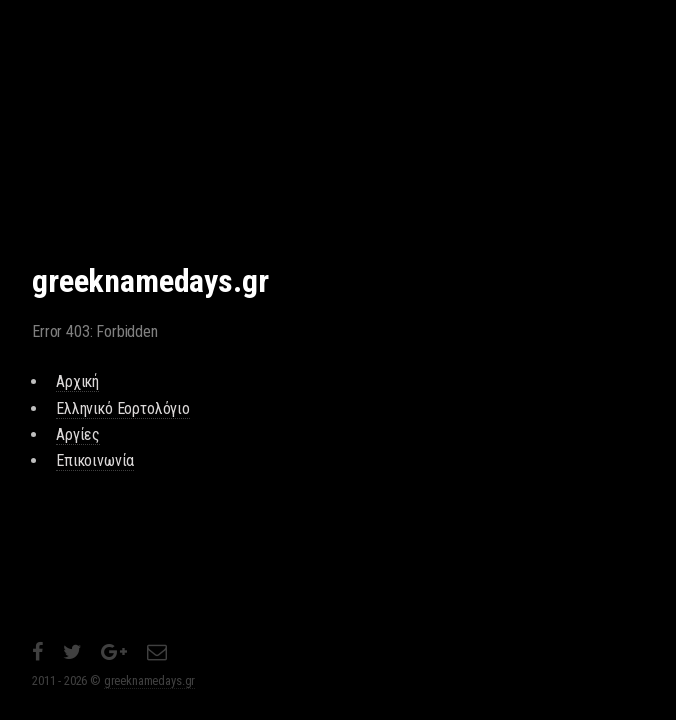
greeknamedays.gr (149, 680)
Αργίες (78, 434)
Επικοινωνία (95, 460)
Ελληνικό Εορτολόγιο (123, 408)
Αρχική (77, 381)
